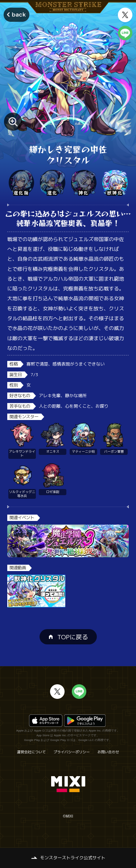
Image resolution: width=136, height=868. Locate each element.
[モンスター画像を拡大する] (13, 122)
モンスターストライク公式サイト (73, 858)
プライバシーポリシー (72, 752)
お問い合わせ (108, 752)
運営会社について (32, 752)
